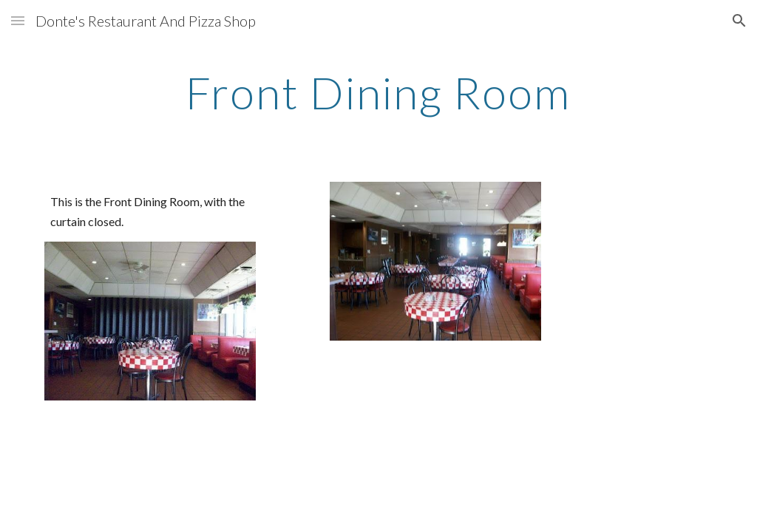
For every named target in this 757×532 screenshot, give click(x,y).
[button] (18, 20)
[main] (378, 92)
